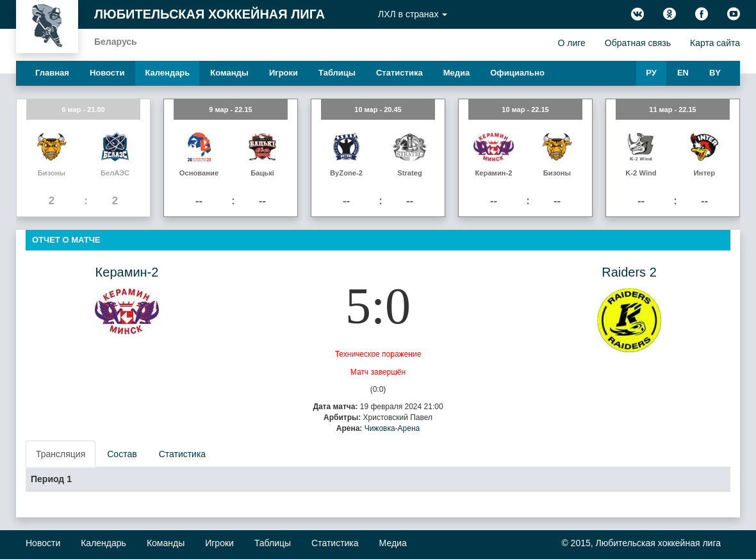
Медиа (457, 73)
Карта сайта (715, 43)
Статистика (399, 73)
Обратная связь (638, 43)
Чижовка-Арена (392, 428)
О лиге (571, 43)
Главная (52, 73)
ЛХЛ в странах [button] (413, 14)
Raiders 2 (629, 272)
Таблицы (337, 73)
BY (715, 73)
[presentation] (61, 454)
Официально (517, 73)
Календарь (167, 73)
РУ (651, 73)
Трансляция (61, 454)
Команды (229, 73)
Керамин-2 (127, 272)
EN (683, 73)
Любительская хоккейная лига (210, 14)
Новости (107, 73)
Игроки (283, 73)
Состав (122, 454)
